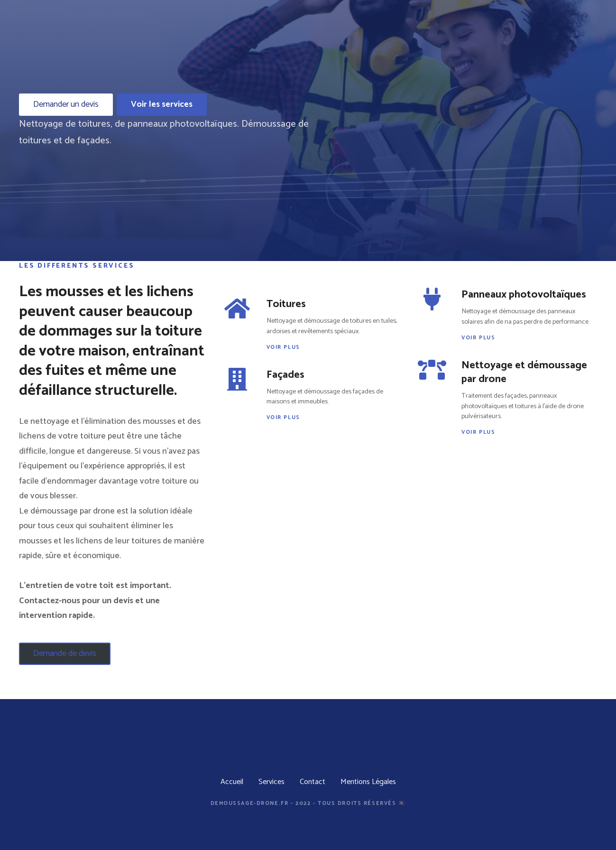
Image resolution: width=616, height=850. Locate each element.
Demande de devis (65, 654)
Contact (313, 782)
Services (271, 782)
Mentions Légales (368, 782)
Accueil (232, 782)
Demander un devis (66, 104)
